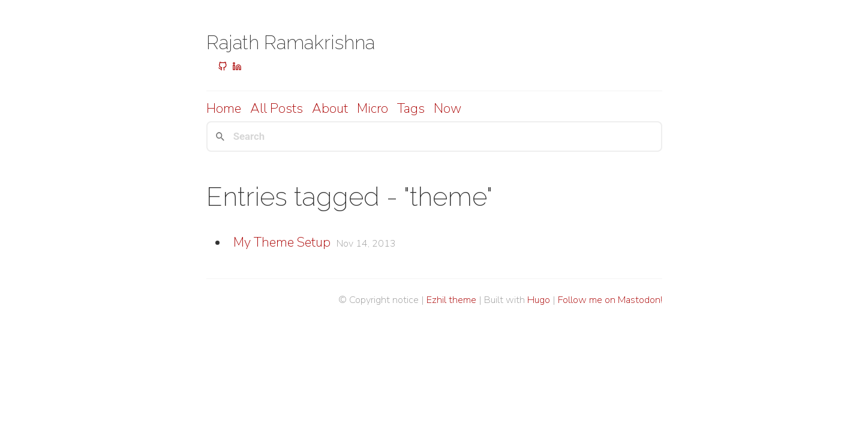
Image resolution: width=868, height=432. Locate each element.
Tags (411, 109)
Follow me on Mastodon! (610, 300)
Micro (373, 109)
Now (447, 109)
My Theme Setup (282, 242)
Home (224, 109)
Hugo (539, 300)
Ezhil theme (451, 300)
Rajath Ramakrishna (291, 42)
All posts (277, 109)
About (330, 109)
